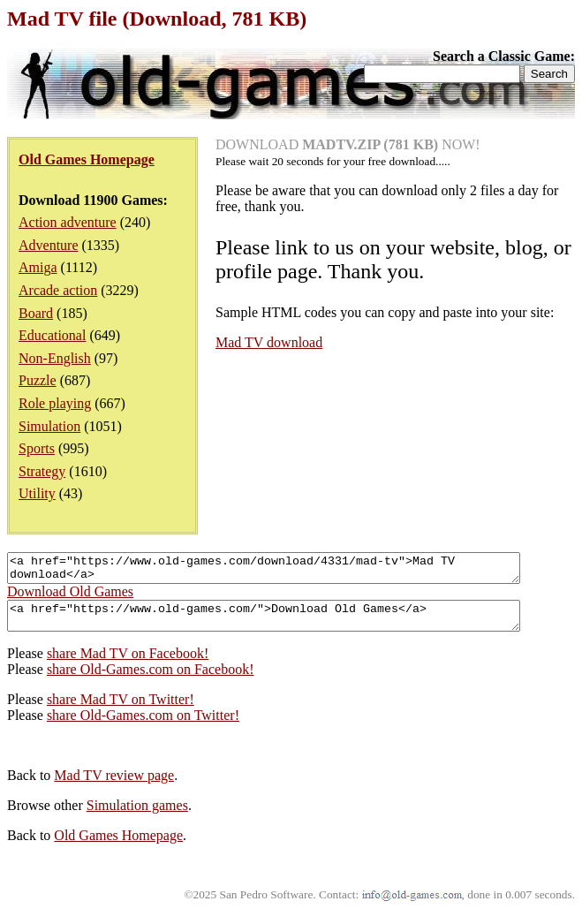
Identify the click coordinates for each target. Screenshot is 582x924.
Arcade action (58, 290)
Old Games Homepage (118, 846)
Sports (37, 448)
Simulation (49, 426)
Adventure (49, 245)
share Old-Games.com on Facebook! (151, 680)
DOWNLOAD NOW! (348, 144)
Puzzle (38, 380)
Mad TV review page (114, 786)
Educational (52, 335)
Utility (37, 493)
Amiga (38, 267)
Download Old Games (70, 597)
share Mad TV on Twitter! (121, 710)
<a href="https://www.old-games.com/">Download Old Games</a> (295, 624)
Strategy (42, 471)
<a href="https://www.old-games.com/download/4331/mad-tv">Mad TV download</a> (295, 571)
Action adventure (68, 222)
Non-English (55, 358)
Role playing (55, 403)
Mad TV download (269, 342)
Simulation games (137, 816)
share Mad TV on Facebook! (128, 664)
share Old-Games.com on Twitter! (143, 726)
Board (36, 313)
